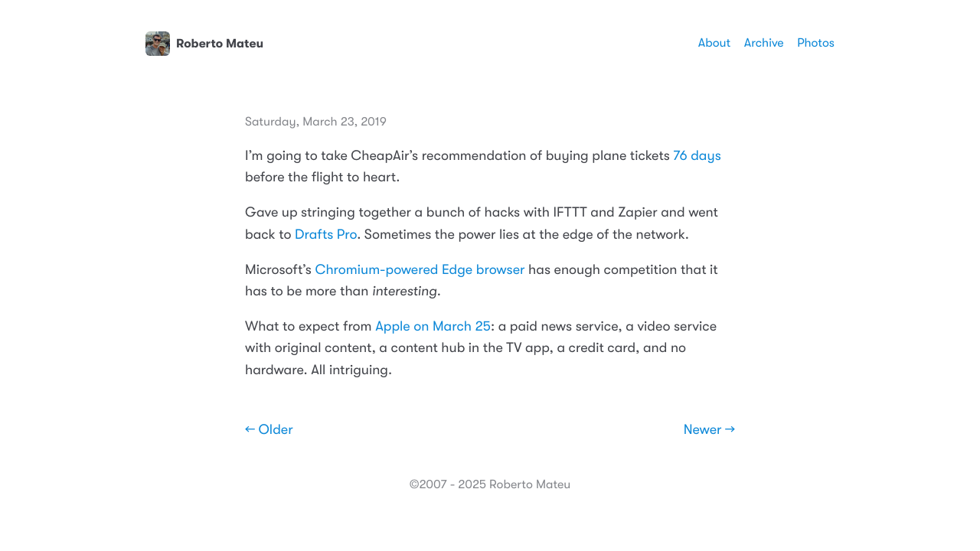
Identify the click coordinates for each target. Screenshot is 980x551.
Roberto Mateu (204, 44)
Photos (816, 43)
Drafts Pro (326, 235)
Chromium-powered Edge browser (420, 270)
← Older (269, 430)
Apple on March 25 (433, 327)
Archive (764, 43)
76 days (697, 156)
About (714, 43)
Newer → (709, 430)
